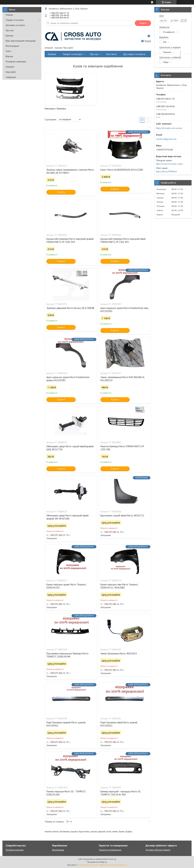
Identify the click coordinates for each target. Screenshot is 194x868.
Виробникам (58, 850)
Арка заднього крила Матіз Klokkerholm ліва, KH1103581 (124, 310)
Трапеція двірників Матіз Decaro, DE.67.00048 (70, 308)
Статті (8, 51)
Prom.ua (112, 859)
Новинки (10, 67)
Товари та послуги (15, 20)
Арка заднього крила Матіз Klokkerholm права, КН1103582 (68, 379)
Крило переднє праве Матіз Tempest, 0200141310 (66, 586)
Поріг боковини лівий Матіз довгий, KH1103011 (119, 724)
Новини (9, 15)
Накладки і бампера (55, 109)
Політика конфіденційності (115, 865)
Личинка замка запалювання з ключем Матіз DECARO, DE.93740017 (70, 171)
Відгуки (9, 56)
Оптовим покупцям (15, 850)
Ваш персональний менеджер (21, 41)
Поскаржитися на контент (89, 865)
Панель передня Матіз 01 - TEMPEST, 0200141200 (66, 793)
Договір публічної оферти (158, 850)
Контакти (112, 54)
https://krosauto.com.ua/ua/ (169, 128)
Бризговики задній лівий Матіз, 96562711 (122, 515)
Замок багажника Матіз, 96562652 (119, 653)
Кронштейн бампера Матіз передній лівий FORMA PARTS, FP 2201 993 (123, 240)
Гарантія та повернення (164, 54)
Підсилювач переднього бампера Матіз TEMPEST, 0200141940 (67, 655)
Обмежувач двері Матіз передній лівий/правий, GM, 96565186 (68, 517)
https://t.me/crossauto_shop (169, 164)
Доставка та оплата (15, 25)
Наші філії (11, 72)
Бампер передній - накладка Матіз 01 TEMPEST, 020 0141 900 (121, 793)
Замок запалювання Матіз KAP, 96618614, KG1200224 (122, 379)
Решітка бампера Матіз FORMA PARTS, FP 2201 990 (122, 448)
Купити (61, 192)
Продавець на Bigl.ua (97, 862)
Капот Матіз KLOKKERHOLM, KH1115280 (122, 170)
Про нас (10, 30)
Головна (52, 54)
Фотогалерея (12, 46)
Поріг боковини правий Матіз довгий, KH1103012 (66, 724)
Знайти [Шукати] (143, 23)
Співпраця (11, 77)
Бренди (9, 36)
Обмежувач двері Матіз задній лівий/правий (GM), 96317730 (70, 448)
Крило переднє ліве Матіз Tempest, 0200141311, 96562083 (119, 586)
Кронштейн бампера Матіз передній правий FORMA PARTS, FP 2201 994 (70, 240)
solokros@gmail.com (166, 139)
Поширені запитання (16, 62)
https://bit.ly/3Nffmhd (166, 171)
